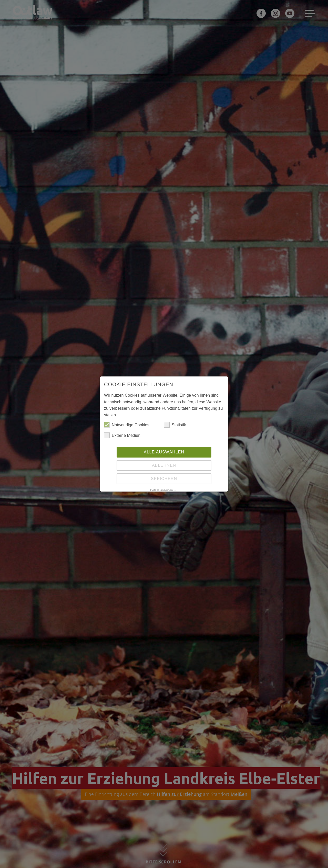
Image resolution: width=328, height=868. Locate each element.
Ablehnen (164, 465)
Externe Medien (122, 436)
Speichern (164, 479)
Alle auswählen (164, 452)
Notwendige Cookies (127, 425)
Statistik (175, 425)
